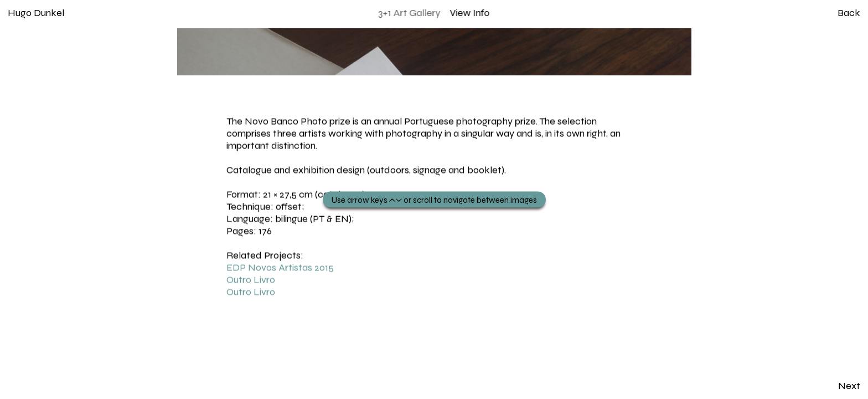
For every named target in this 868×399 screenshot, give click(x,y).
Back (849, 13)
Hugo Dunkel (36, 13)
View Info (470, 13)
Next (849, 386)
